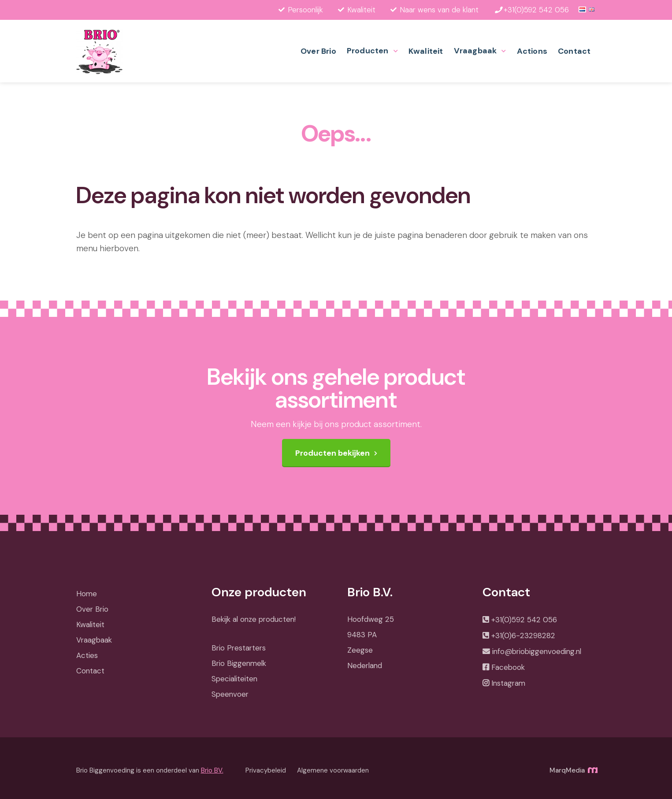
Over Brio (318, 51)
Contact (574, 51)
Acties (87, 655)
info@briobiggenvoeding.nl (537, 651)
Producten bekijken (332, 453)
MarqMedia (573, 770)
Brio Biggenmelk (239, 663)
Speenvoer (230, 694)
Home (87, 594)
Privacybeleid (266, 770)
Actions (532, 51)
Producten (368, 51)
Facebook (508, 667)
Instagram (508, 683)
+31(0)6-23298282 (523, 635)
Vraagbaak (475, 51)
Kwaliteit (426, 51)
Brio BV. (212, 770)
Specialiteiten (234, 679)
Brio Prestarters (239, 648)
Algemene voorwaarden (333, 770)
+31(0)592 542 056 (524, 620)
